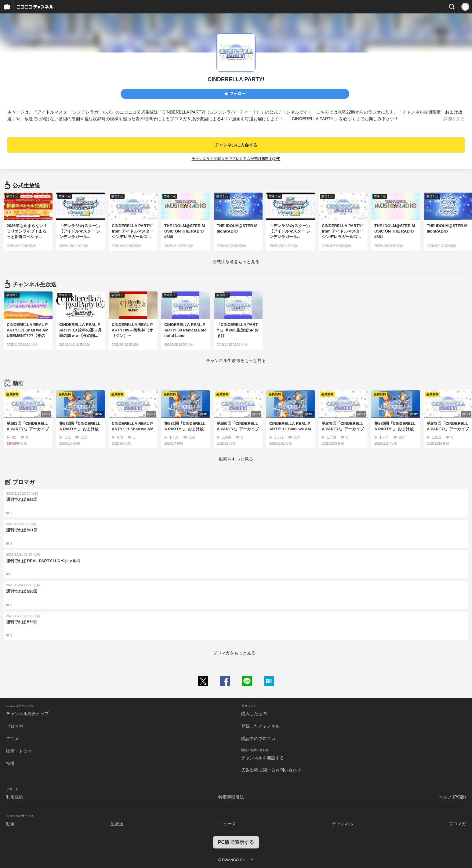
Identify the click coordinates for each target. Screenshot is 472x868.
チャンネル (343, 824)
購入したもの (254, 714)
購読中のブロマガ (258, 739)
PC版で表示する (236, 842)
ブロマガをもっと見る (234, 653)
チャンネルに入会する (236, 145)
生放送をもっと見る (236, 262)
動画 (10, 824)
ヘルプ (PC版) (452, 797)
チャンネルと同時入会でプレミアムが (236, 159)
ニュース (227, 824)
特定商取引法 (231, 797)
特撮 (10, 763)
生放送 (117, 824)
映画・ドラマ (19, 751)
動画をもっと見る (236, 459)
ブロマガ (15, 726)
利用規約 (15, 797)
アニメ (13, 739)
